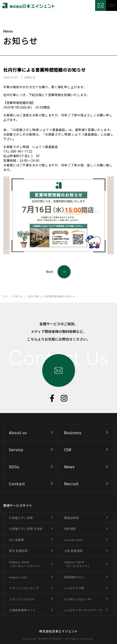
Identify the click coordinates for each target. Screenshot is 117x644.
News (69, 467)
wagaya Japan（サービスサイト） (78, 564)
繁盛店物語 (72, 518)
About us (18, 432)
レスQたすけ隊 (74, 588)
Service (16, 449)
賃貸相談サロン (75, 577)
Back (59, 272)
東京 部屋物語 (18, 551)
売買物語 (70, 529)
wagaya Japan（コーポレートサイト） (25, 564)
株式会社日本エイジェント (58, 631)
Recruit (71, 484)
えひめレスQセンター (79, 599)
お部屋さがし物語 (21, 518)
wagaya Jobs (18, 577)
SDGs (14, 467)
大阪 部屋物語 (73, 551)
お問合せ (101, 5)
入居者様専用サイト (22, 610)
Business (73, 432)
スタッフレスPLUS (22, 599)
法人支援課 (16, 540)
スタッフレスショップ (24, 588)
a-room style (73, 540)
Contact (17, 484)
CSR (68, 449)
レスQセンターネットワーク (83, 610)
